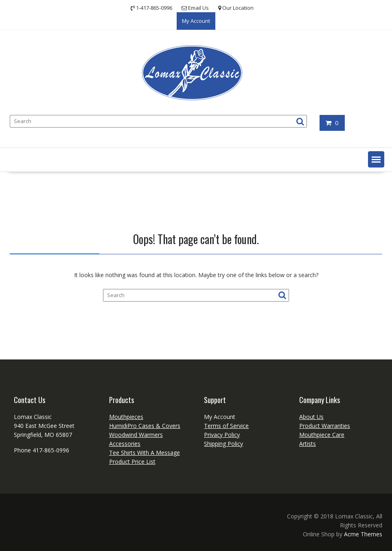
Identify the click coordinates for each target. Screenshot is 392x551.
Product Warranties (325, 426)
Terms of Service (226, 426)
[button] (376, 159)
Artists (308, 444)
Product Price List (132, 462)
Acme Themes (363, 534)
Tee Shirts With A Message (145, 453)
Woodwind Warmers (136, 435)
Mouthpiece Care (322, 435)
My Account (196, 21)
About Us (311, 417)
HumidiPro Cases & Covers (145, 426)
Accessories (125, 444)
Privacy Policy (222, 435)
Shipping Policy (223, 444)
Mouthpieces (126, 417)
